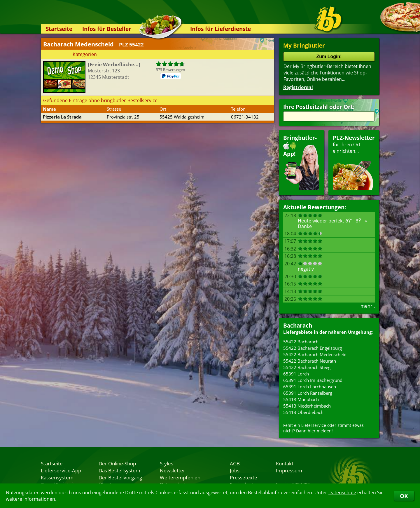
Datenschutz (342, 493)
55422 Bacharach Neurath (310, 361)
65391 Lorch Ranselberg (308, 393)
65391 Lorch (296, 374)
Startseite (59, 29)
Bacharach (298, 325)
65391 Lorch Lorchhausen (310, 387)
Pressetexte (244, 477)
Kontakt (285, 463)
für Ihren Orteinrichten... (354, 162)
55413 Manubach (301, 399)
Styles (167, 463)
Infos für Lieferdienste (220, 29)
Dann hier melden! (314, 431)
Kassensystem (57, 477)
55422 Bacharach (301, 342)
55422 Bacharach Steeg (307, 367)
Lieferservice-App (61, 470)
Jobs (235, 470)
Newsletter (173, 470)
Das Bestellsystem (119, 470)
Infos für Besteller (107, 29)
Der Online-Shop (117, 463)
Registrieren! (298, 87)
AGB (235, 463)
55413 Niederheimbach (307, 406)
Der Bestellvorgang (120, 477)
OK (404, 496)
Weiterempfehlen (180, 477)
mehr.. (368, 306)
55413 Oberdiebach (303, 412)
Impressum (289, 470)
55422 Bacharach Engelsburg (313, 348)
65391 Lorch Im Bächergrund (313, 380)
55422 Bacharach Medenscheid (315, 354)
